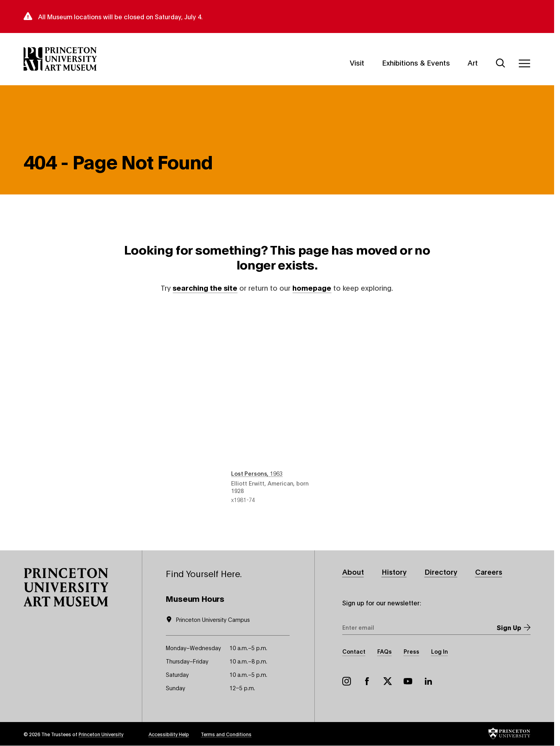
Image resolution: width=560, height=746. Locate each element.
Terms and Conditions (226, 734)
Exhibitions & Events (416, 62)
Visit (357, 62)
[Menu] (524, 63)
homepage (312, 288)
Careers (489, 572)
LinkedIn (428, 681)
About (353, 572)
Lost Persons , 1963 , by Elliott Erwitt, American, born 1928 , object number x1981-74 (277, 405)
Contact (354, 651)
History (394, 572)
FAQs (385, 651)
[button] (66, 587)
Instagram (347, 681)
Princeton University (101, 734)
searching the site (205, 288)
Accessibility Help (169, 734)
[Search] (501, 63)
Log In (440, 651)
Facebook (367, 681)
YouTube (408, 681)
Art (473, 62)
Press (411, 651)
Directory (441, 572)
